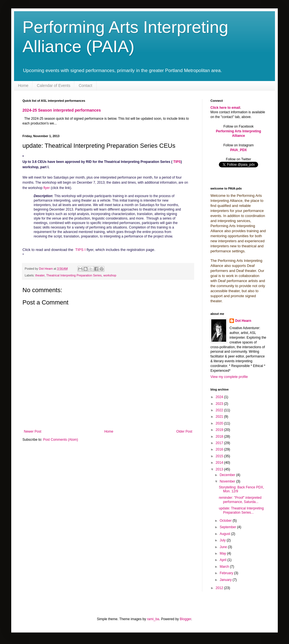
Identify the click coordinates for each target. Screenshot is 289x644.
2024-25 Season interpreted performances (62, 110)
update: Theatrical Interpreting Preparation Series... (241, 510)
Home (23, 86)
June (224, 547)
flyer (47, 188)
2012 (220, 588)
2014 (220, 463)
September (228, 527)
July (223, 540)
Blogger (186, 619)
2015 (220, 456)
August (225, 534)
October (226, 521)
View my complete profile (229, 377)
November (228, 481)
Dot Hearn (243, 321)
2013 (220, 469)
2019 (220, 430)
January (226, 580)
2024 (220, 397)
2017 (220, 443)
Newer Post (33, 431)
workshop (110, 275)
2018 (220, 437)
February (227, 573)
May (223, 553)
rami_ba (153, 619)
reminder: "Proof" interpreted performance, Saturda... (240, 500)
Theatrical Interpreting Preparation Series (74, 275)
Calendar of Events (53, 86)
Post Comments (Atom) (60, 440)
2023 (220, 404)
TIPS (177, 162)
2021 (220, 417)
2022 (220, 410)
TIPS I (80, 250)
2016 (220, 449)
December (228, 475)
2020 (220, 423)
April (223, 560)
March (225, 567)
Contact (85, 86)
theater (40, 275)
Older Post (184, 431)
